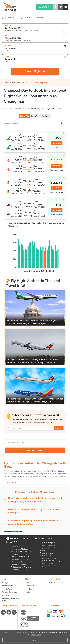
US (27, 83)
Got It (35, 640)
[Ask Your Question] (35, 442)
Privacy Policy (8, 586)
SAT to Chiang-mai (39, 83)
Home (7, 83)
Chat (27, 583)
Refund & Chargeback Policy (11, 600)
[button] (55, 7)
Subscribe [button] (59, 428)
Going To (8, 35)
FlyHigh (5, 583)
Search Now (57, 143)
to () (38, 471)
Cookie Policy (7, 589)
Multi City (45, 116)
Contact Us (30, 586)
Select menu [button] (44, 7)
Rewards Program (56, 583)
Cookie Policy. (36, 635)
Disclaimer (6, 595)
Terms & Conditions (10, 592)
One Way (35, 116)
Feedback (29, 589)
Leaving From (9, 25)
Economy (40, 18)
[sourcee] (35, 123)
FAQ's (28, 592)
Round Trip (24, 116)
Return (7, 56)
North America (18, 83)
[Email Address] (35, 428)
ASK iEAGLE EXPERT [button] (35, 450)
